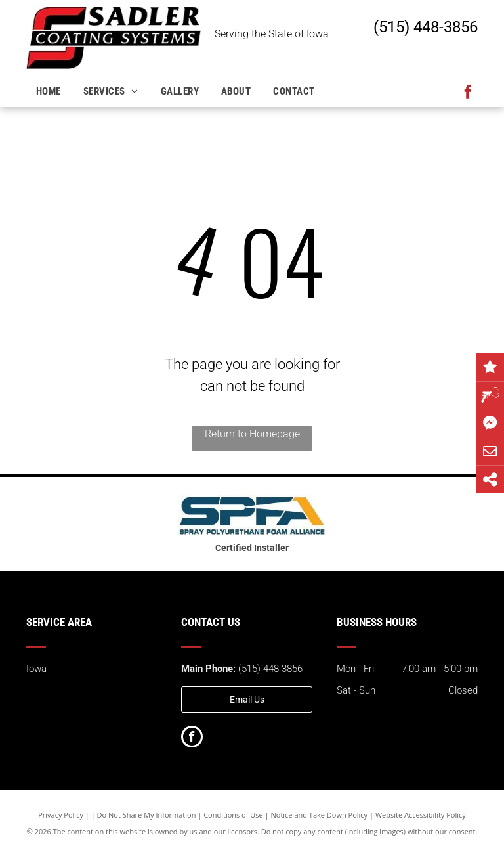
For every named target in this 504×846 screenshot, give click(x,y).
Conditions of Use (233, 815)
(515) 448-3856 (426, 27)
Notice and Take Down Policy (320, 815)
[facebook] (468, 94)
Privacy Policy (61, 815)
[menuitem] (50, 92)
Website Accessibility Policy (421, 815)
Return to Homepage (252, 434)
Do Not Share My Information (147, 815)
